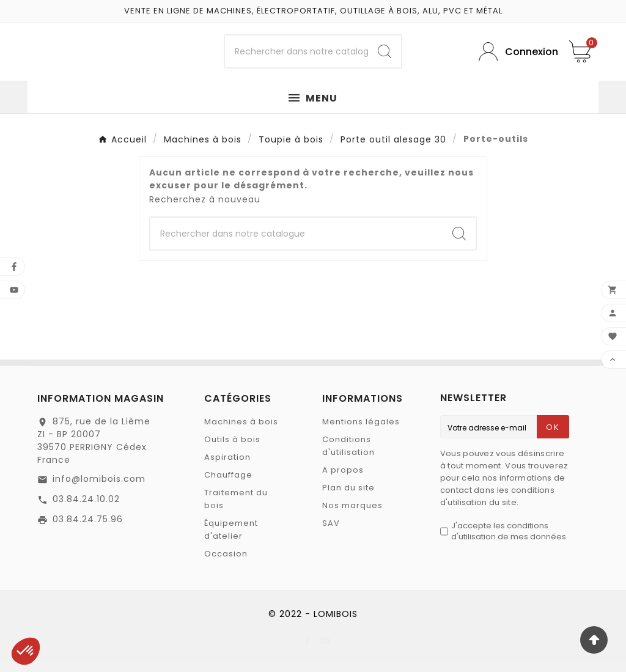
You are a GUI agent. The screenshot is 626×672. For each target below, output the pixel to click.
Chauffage (228, 485)
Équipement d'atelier (231, 539)
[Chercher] (296, 57)
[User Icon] (515, 57)
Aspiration (227, 467)
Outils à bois (232, 449)
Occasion (226, 563)
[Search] (385, 57)
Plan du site (348, 497)
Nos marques (352, 515)
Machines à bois (241, 431)
